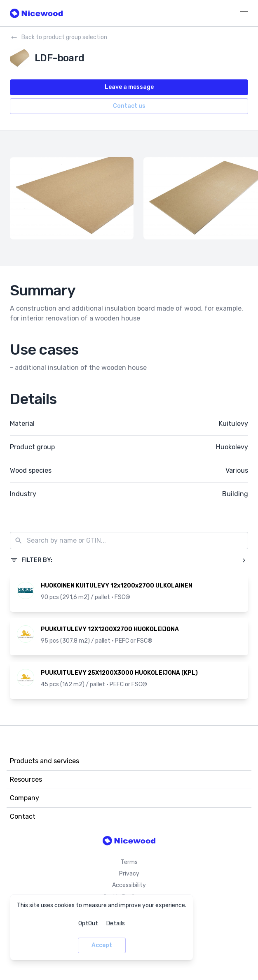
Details (116, 923)
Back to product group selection (59, 37)
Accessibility (129, 885)
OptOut (88, 923)
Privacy (129, 874)
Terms (129, 862)
